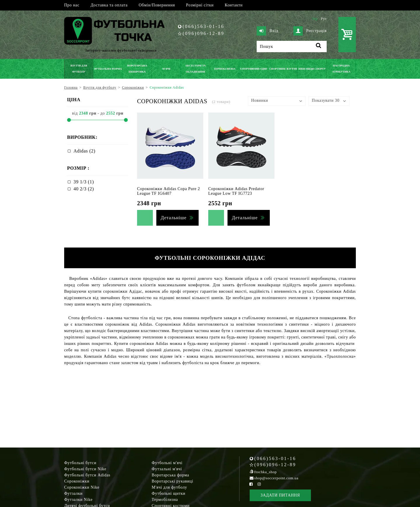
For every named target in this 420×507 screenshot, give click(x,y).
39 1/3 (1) (84, 182)
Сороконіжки (77, 481)
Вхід (267, 31)
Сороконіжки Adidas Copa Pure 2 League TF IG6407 (169, 191)
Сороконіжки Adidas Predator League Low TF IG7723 (236, 191)
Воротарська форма (170, 475)
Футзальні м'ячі (167, 469)
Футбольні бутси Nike (85, 469)
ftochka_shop (266, 472)
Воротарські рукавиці (173, 481)
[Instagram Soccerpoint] (259, 484)
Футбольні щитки (169, 493)
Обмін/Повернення (157, 5)
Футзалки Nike (78, 500)
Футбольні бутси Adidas (87, 475)
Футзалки (73, 493)
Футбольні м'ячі (167, 463)
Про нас (72, 5)
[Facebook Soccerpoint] (251, 484)
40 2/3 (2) (84, 189)
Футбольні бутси (80, 463)
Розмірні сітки (200, 5)
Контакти (234, 5)
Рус (324, 19)
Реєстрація (310, 31)
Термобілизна (165, 500)
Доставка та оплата (109, 5)
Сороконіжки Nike (82, 487)
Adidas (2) (84, 151)
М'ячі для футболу (169, 487)
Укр (315, 19)
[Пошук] (292, 47)
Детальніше (174, 218)
